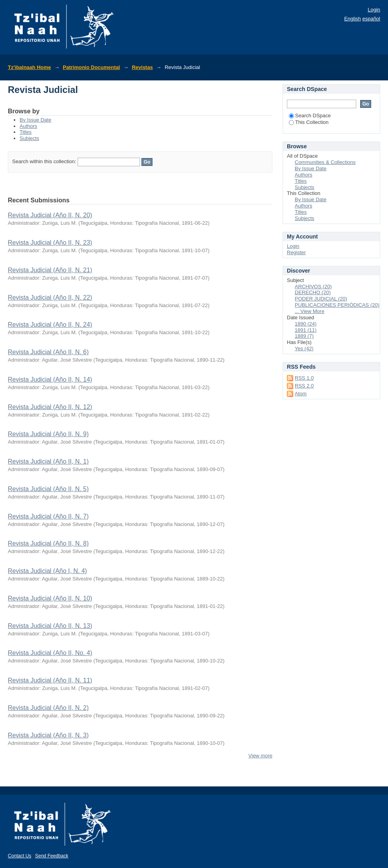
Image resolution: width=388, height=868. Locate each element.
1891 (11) (306, 330)
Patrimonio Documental (91, 67)
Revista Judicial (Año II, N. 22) (50, 298)
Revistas (142, 67)
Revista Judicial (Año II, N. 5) (48, 489)
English (353, 19)
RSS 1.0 (304, 378)
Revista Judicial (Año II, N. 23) (50, 243)
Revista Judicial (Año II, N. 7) (48, 516)
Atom (301, 394)
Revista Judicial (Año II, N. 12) (50, 407)
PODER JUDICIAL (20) (321, 299)
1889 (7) (304, 336)
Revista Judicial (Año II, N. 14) (50, 379)
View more (260, 756)
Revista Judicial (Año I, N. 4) (47, 571)
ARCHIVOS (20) (313, 287)
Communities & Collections (325, 162)
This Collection (309, 122)
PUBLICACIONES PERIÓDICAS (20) (337, 305)
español (371, 19)
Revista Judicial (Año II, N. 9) (48, 434)
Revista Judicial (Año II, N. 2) (48, 708)
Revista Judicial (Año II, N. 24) (50, 325)
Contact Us (20, 856)
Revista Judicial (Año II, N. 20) (50, 215)
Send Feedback (52, 856)
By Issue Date (35, 120)
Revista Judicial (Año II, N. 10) (50, 598)
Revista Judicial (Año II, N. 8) (48, 543)
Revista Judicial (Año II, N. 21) (50, 270)
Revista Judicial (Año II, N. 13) (50, 626)
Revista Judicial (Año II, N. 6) (48, 352)
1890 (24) (306, 324)
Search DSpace (310, 116)
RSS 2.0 (304, 386)
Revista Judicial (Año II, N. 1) (48, 461)
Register (296, 252)
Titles (26, 132)
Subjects (29, 138)
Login (374, 10)
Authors (28, 126)
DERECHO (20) (313, 292)
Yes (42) (304, 348)
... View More (310, 311)
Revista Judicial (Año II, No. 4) (50, 653)
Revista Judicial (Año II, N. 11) (50, 680)
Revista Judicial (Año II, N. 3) (48, 735)
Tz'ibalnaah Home (29, 67)
